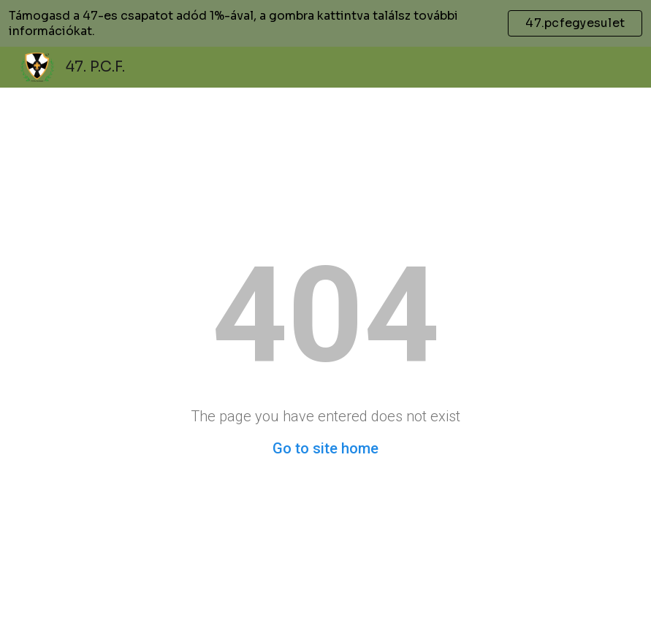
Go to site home (325, 448)
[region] (325, 23)
